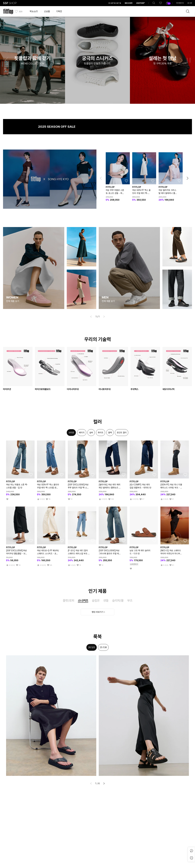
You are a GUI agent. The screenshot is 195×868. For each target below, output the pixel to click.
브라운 (71, 433)
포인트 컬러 (122, 433)
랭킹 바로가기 (97, 612)
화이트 (101, 433)
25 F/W (103, 647)
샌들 (106, 601)
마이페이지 (180, 3)
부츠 (130, 601)
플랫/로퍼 (68, 601)
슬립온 (96, 601)
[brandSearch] (188, 11)
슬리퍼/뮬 (118, 601)
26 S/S (92, 647)
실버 (91, 433)
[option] (71, 433)
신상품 (47, 11)
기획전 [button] (59, 11)
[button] (6, 60)
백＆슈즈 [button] (34, 11)
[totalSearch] (154, 3)
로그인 (190, 3)
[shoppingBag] (167, 3)
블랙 (110, 433)
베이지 (82, 433)
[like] (161, 3)
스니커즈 (83, 601)
